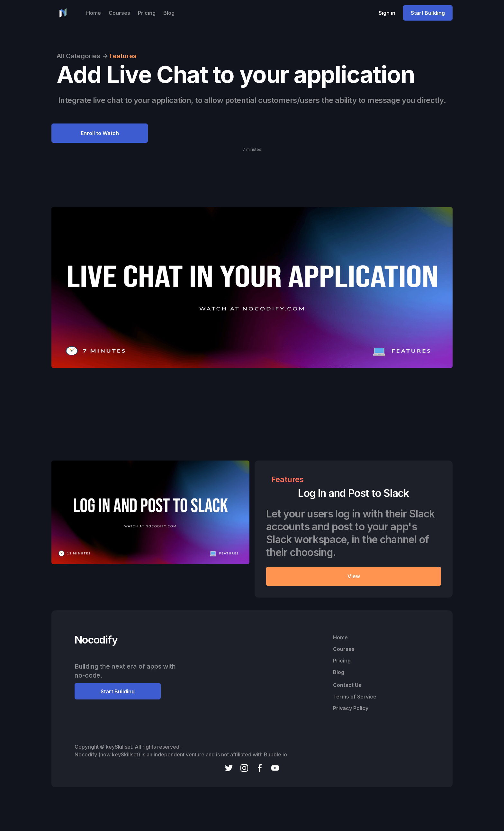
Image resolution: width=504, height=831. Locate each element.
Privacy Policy (351, 708)
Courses (119, 13)
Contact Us (347, 685)
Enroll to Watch (100, 133)
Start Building (428, 13)
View (354, 576)
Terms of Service (355, 697)
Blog (169, 13)
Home (94, 13)
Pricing (147, 13)
